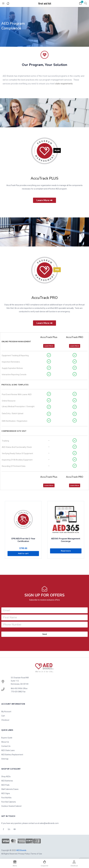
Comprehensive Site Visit (14, 431)
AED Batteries (7, 781)
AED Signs (6, 793)
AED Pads (5, 785)
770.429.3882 (17, 692)
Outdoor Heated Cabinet (11, 806)
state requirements (64, 84)
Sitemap (5, 759)
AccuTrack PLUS (44, 178)
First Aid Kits (6, 798)
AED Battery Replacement (12, 755)
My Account (6, 712)
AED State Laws (8, 750)
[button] (80, 3)
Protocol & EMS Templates (15, 385)
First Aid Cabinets (9, 802)
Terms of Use (36, 854)
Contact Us (6, 746)
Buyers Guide (7, 738)
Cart (3, 716)
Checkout (5, 720)
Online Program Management (16, 342)
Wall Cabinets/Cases (10, 789)
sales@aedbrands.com (49, 823)
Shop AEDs (6, 777)
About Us (5, 742)
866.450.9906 (17, 688)
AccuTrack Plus (49, 337)
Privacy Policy (24, 854)
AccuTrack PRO (45, 298)
